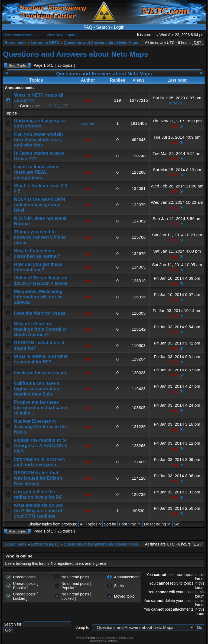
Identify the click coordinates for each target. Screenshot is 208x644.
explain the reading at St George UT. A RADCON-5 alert (41, 446)
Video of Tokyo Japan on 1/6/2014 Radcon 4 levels (41, 281)
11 (57, 106)
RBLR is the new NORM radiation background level (40, 205)
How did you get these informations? (38, 267)
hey (88, 100)
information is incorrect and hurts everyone (39, 462)
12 (63, 106)
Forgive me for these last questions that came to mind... (41, 408)
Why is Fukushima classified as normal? (37, 254)
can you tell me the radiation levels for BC (38, 494)
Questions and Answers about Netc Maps (101, 43)
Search (103, 27)
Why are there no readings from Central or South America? (41, 329)
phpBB (92, 638)
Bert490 (175, 103)
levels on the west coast (40, 373)
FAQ (88, 27)
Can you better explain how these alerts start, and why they (38, 140)
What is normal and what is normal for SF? (41, 359)
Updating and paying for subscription (40, 123)
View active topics (62, 35)
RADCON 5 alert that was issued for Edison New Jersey (38, 478)
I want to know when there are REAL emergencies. (36, 172)
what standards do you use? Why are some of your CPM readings (39, 511)
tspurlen (88, 123)
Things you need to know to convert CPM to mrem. (40, 237)
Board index (16, 43)
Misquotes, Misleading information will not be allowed (38, 297)
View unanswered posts (24, 35)
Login (119, 27)
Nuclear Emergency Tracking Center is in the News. (40, 427)
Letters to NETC (45, 43)
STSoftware (111, 641)
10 (50, 106)
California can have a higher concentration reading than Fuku (37, 389)
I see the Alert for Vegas (40, 313)
